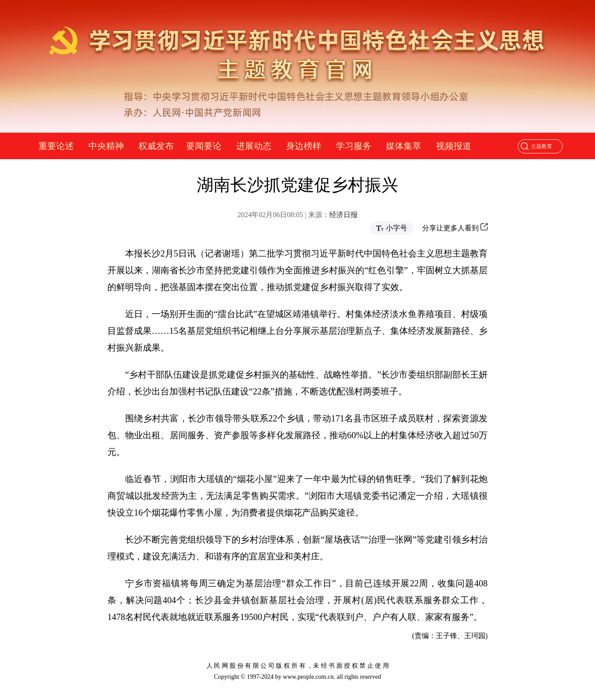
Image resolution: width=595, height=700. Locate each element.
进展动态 (254, 146)
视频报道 (454, 146)
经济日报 (343, 215)
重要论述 (56, 146)
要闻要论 (204, 146)
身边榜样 (304, 146)
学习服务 (354, 146)
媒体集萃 (404, 146)
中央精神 (106, 146)
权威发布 (156, 146)
